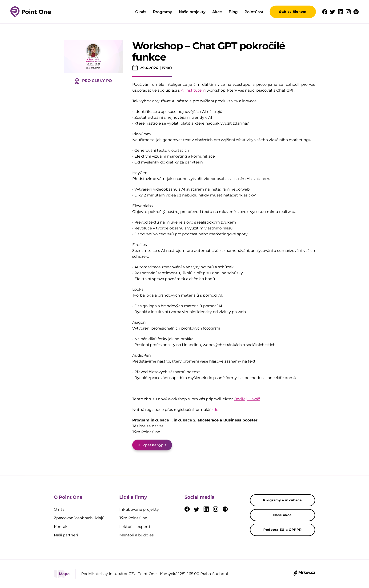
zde (215, 410)
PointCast (254, 12)
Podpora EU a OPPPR (283, 530)
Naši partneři (66, 535)
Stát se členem (293, 12)
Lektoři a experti (135, 527)
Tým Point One (133, 518)
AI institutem (193, 90)
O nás (141, 12)
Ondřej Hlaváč (247, 399)
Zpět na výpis (152, 445)
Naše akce (283, 515)
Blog (233, 12)
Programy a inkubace (282, 500)
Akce (217, 12)
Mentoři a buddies (136, 535)
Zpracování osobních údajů (79, 518)
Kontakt (62, 527)
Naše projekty (192, 12)
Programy (162, 12)
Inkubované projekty (139, 509)
